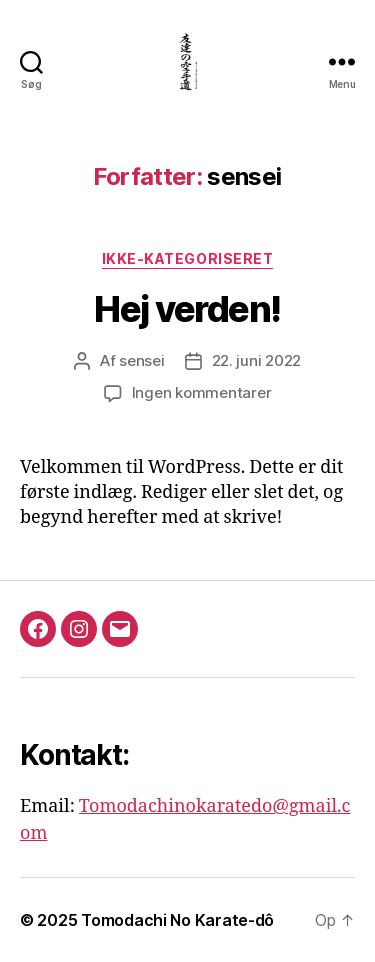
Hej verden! (187, 309)
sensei (141, 360)
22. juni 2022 (257, 360)
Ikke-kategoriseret (187, 258)
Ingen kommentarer (202, 392)
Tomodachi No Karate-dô (177, 920)
